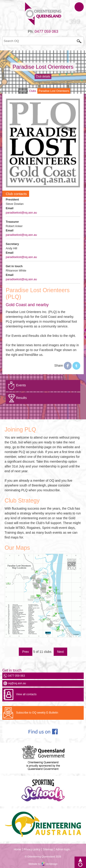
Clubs (33, 91)
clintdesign (52, 864)
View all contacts (26, 694)
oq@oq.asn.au (17, 683)
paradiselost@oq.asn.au (21, 213)
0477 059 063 (46, 32)
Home (23, 91)
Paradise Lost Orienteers (43, 67)
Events (21, 385)
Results (21, 398)
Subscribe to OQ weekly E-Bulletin (37, 713)
